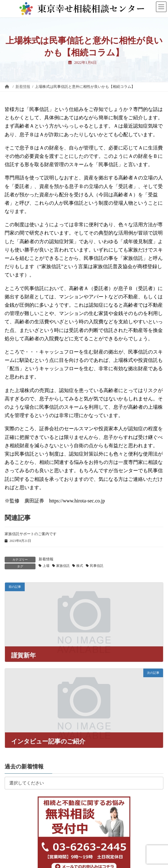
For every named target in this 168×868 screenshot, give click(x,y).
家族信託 (63, 566)
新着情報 (46, 559)
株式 (80, 566)
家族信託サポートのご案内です (31, 534)
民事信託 (97, 566)
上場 (46, 566)
